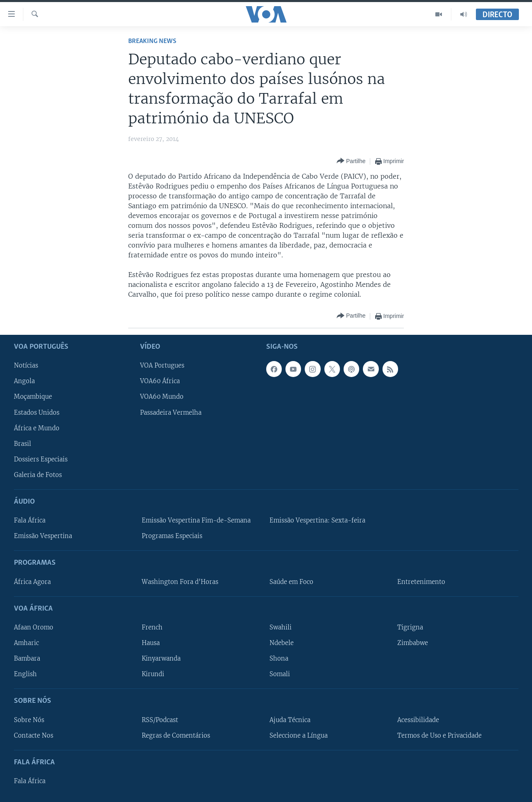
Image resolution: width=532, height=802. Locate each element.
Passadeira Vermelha (171, 412)
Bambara (27, 659)
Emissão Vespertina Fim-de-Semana (196, 520)
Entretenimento (421, 582)
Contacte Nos (34, 735)
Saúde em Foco (291, 582)
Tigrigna (410, 627)
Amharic (26, 643)
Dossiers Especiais (41, 459)
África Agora (32, 582)
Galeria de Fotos (38, 475)
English (25, 674)
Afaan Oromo (34, 627)
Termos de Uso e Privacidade (439, 735)
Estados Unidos (37, 412)
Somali (280, 674)
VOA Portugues (162, 366)
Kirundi (153, 674)
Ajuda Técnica (290, 720)
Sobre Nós (29, 720)
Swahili (281, 627)
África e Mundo (37, 428)
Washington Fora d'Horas (180, 582)
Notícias (26, 366)
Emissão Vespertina (43, 536)
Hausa (151, 643)
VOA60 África (160, 381)
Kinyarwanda (161, 659)
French (152, 627)
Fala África (30, 520)
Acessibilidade (418, 720)
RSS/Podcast (160, 720)
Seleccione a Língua (299, 735)
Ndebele (282, 643)
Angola (24, 381)
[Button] (351, 161)
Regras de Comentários (176, 735)
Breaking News (152, 41)
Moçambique (33, 397)
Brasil (23, 443)
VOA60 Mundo (162, 397)
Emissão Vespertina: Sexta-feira (317, 520)
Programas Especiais (172, 536)
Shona (279, 659)
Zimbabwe (413, 643)
